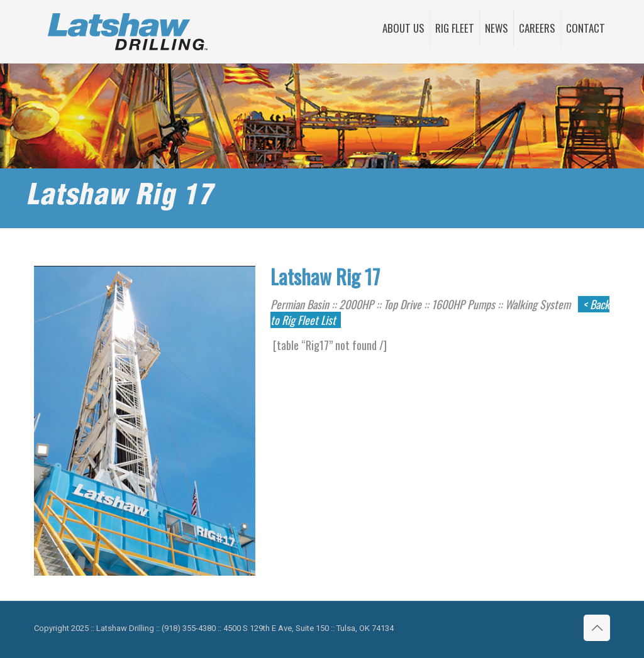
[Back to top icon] (597, 628)
